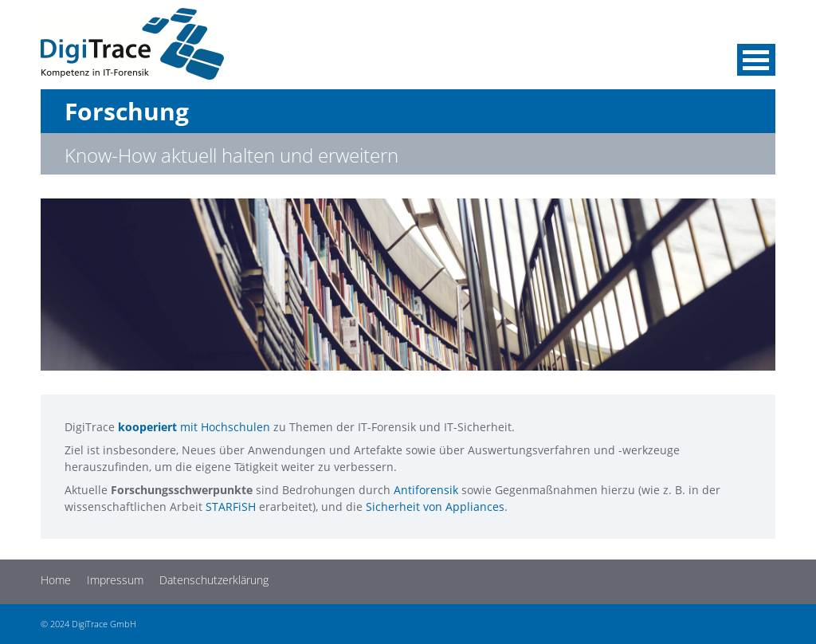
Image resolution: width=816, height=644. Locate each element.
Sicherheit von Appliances (435, 507)
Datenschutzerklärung (214, 580)
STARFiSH (231, 507)
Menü (756, 60)
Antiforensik (426, 490)
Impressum (115, 580)
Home (56, 580)
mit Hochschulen (194, 427)
